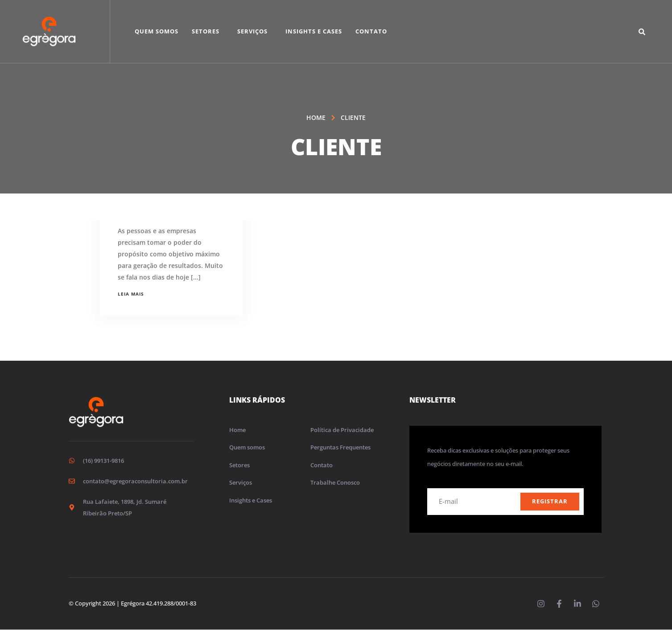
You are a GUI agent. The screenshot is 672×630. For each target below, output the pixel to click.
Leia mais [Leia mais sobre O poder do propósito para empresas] (131, 294)
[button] (208, 31)
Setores (206, 31)
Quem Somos (157, 31)
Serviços (252, 31)
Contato (371, 31)
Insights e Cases (314, 31)
